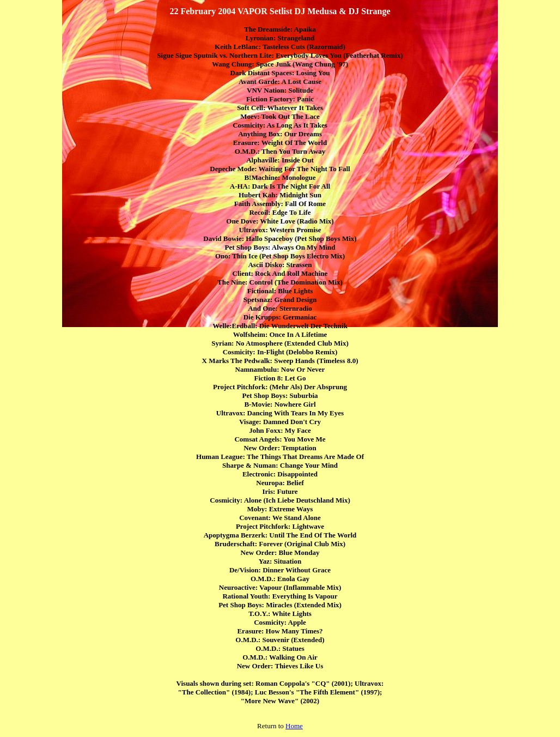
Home (294, 726)
